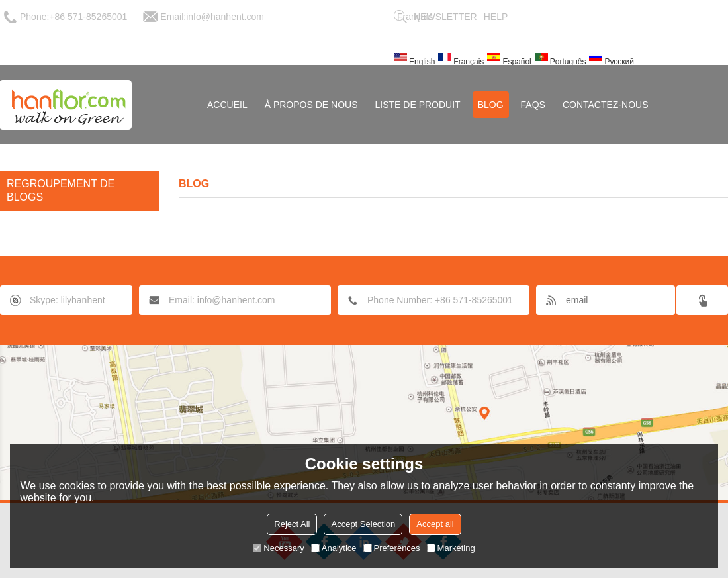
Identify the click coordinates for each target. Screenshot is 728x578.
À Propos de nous (311, 105)
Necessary (278, 548)
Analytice (334, 548)
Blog (491, 105)
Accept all (435, 524)
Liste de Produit (418, 105)
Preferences (392, 548)
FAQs (533, 105)
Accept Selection (363, 524)
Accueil (227, 105)
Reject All (292, 524)
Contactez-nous (606, 105)
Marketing (451, 548)
